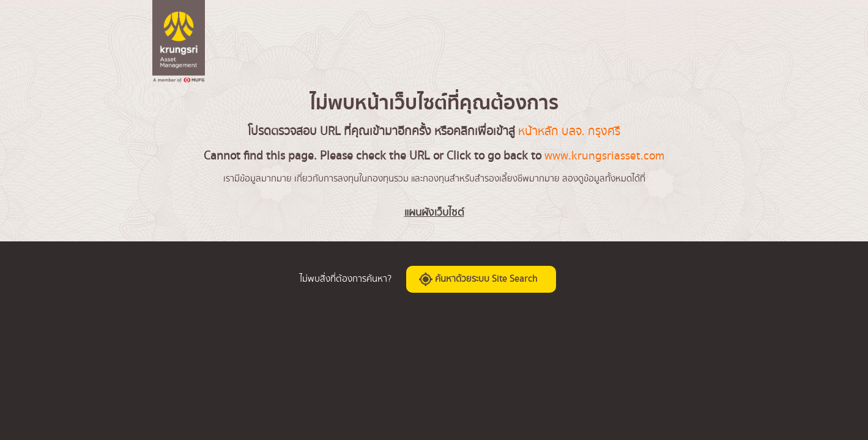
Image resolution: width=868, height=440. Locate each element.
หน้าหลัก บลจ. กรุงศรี (569, 131)
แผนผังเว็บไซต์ (434, 212)
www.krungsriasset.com (604, 156)
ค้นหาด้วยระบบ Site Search (478, 279)
